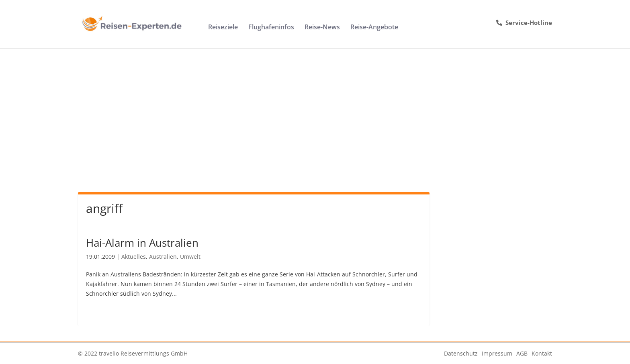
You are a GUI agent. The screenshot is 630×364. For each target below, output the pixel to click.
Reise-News (322, 28)
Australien (163, 257)
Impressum (497, 353)
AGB (522, 353)
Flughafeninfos (271, 28)
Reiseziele (223, 28)
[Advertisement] (315, 108)
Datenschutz (461, 353)
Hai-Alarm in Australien (142, 243)
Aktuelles (134, 257)
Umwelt (190, 257)
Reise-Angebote (374, 28)
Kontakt (542, 353)
